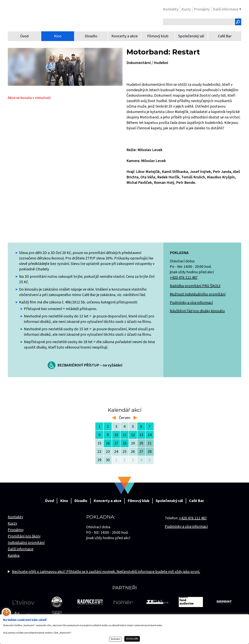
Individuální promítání (26, 543)
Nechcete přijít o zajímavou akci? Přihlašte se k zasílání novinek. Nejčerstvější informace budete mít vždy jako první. (106, 572)
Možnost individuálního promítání (198, 294)
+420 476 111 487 (184, 278)
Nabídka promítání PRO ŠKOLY (195, 286)
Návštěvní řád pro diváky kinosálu (197, 311)
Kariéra (14, 556)
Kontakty (15, 517)
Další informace (21, 549)
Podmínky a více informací (191, 303)
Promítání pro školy (24, 536)
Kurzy (12, 523)
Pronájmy (16, 530)
